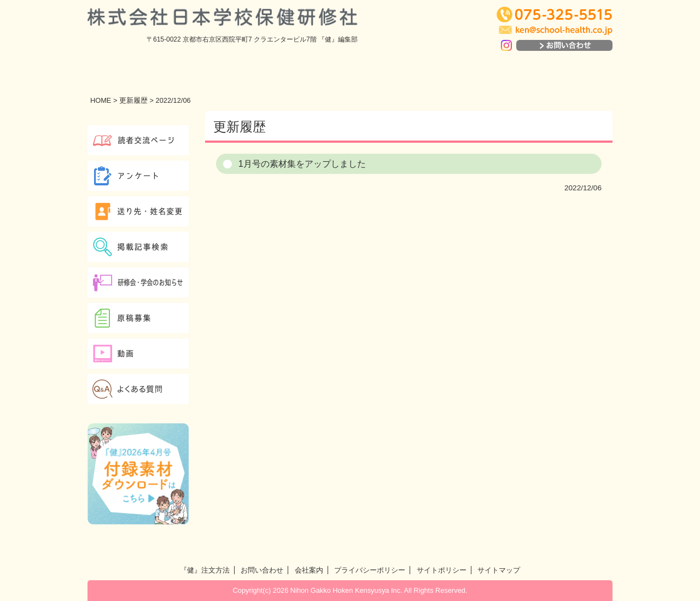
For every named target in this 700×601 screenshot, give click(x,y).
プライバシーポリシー (370, 570)
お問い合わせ (262, 570)
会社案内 (309, 570)
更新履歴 (133, 100)
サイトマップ (499, 570)
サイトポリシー (442, 570)
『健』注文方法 (205, 570)
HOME (101, 100)
